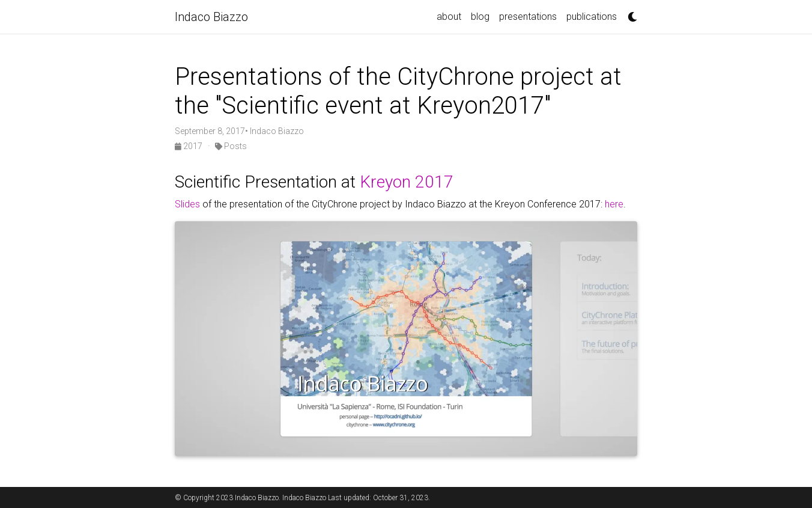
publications (592, 17)
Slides (187, 204)
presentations (528, 17)
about (449, 17)
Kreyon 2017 (407, 182)
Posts (231, 146)
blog (480, 17)
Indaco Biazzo (211, 17)
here (614, 204)
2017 (189, 146)
